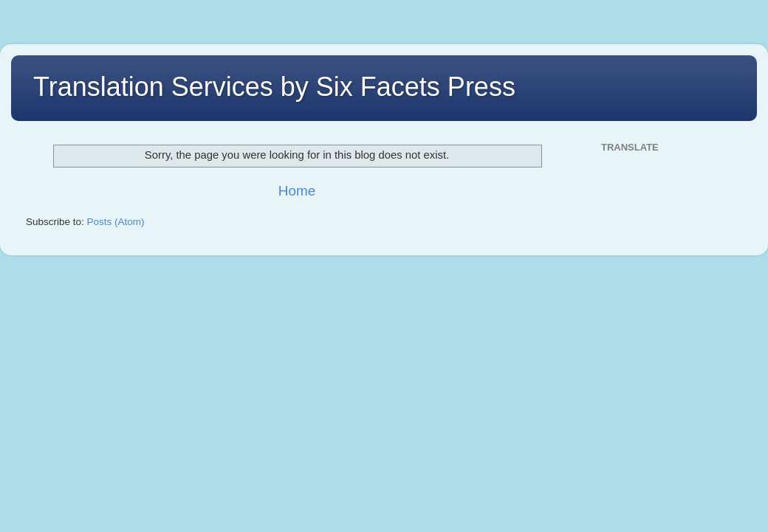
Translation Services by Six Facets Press (274, 87)
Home (297, 191)
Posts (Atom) (116, 222)
